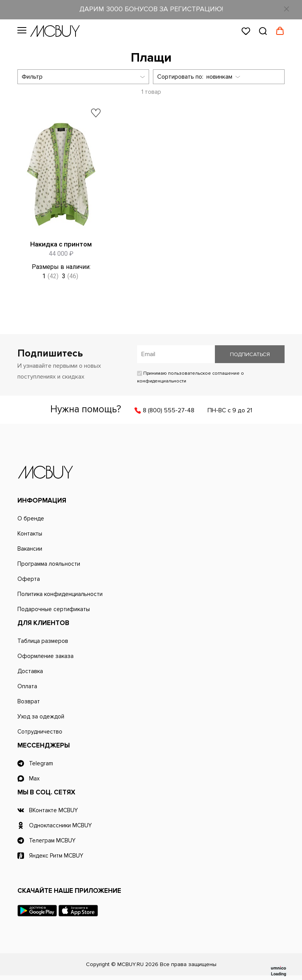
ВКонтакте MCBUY (53, 810)
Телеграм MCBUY (52, 840)
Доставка (30, 671)
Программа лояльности (49, 564)
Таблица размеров (43, 641)
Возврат (29, 701)
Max (34, 778)
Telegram (41, 763)
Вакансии (30, 549)
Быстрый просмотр (102, 230)
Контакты (30, 534)
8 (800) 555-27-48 (169, 410)
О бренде (31, 518)
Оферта (29, 579)
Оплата (27, 686)
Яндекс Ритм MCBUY (56, 856)
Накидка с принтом (61, 244)
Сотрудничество (40, 732)
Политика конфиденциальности (60, 594)
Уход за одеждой (41, 716)
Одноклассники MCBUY (60, 825)
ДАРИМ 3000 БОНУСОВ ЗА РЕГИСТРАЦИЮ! (151, 9)
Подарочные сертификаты (54, 609)
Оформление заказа (45, 656)
